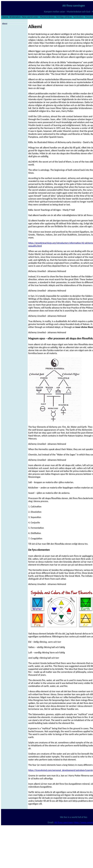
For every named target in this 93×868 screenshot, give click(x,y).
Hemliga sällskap (64, 17)
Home (5, 17)
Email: (51, 822)
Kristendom (15, 17)
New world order (30, 17)
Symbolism (78, 17)
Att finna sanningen (64, 822)
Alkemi (5, 24)
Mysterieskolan (47, 17)
